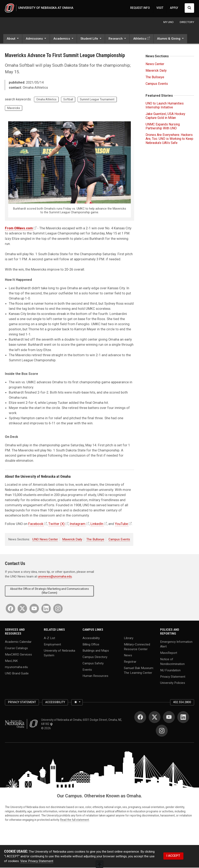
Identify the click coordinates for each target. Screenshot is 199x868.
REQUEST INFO (140, 8)
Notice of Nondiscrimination (172, 662)
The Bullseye (95, 540)
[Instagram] (58, 609)
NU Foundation (170, 671)
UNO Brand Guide (17, 674)
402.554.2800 (182, 703)
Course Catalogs (16, 649)
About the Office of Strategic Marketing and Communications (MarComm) (49, 591)
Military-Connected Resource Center (137, 647)
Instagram (78, 524)
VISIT (160, 8)
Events (87, 670)
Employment (52, 645)
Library (129, 638)
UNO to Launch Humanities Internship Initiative (165, 106)
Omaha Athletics (46, 100)
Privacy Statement (173, 677)
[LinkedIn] (46, 609)
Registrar (130, 662)
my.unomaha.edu (16, 667)
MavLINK (11, 661)
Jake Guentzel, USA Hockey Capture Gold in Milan (165, 116)
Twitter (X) (57, 524)
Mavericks (14, 108)
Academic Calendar (18, 642)
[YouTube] (34, 609)
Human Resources (95, 676)
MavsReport (169, 653)
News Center (155, 64)
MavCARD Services (18, 655)
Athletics (140, 39)
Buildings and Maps (96, 651)
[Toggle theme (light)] (77, 703)
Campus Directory (95, 657)
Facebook (36, 524)
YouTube (121, 524)
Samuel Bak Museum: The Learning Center (139, 671)
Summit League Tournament (97, 100)
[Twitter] (22, 609)
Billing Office (91, 645)
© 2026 (47, 729)
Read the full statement (75, 820)
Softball (68, 100)
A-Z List (49, 638)
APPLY (174, 8)
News (128, 656)
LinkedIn (97, 524)
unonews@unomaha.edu (55, 577)
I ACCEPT (173, 856)
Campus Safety (93, 664)
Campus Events (119, 540)
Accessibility (91, 638)
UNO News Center (45, 540)
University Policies (173, 683)
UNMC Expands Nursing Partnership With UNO (163, 127)
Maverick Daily (72, 540)
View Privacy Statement (37, 861)
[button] (13, 40)
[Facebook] (10, 609)
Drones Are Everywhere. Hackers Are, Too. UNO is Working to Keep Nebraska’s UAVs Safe (169, 139)
